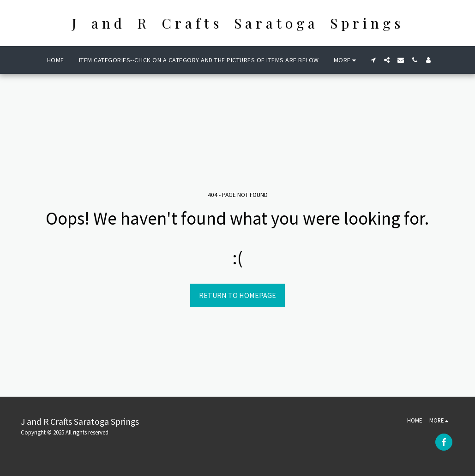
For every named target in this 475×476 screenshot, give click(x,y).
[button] (373, 60)
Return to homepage (237, 295)
